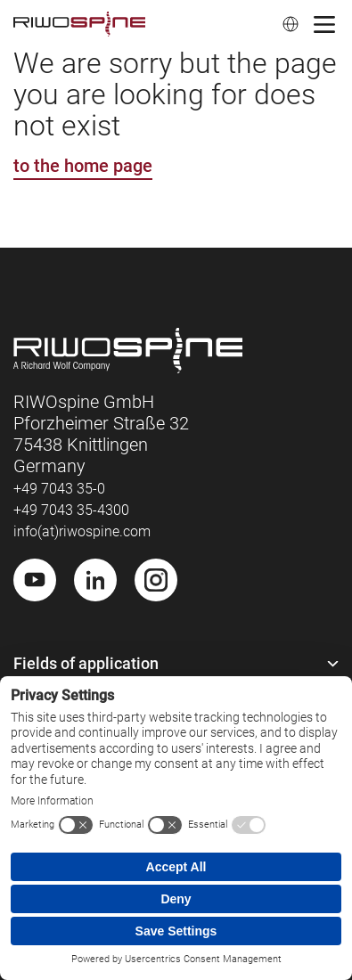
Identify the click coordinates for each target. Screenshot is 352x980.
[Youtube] (35, 580)
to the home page (83, 166)
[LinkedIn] (95, 580)
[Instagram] (156, 580)
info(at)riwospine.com (82, 531)
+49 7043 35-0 (59, 489)
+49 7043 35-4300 (71, 510)
